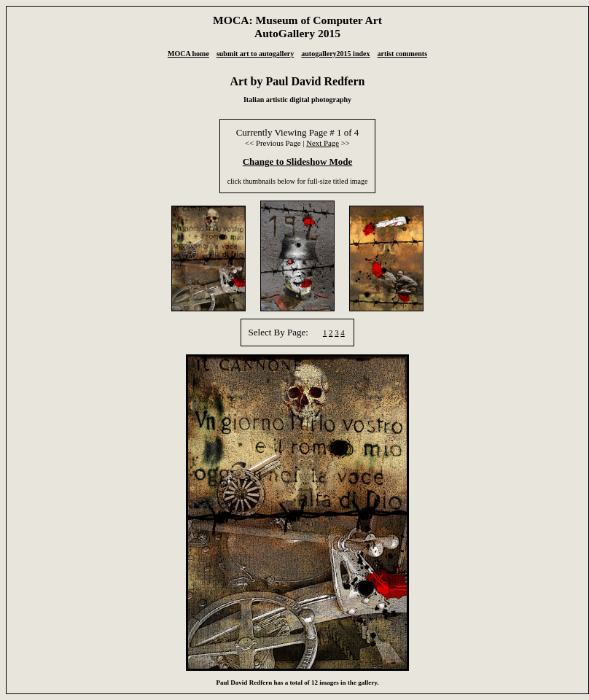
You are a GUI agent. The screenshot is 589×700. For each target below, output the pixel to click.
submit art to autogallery (255, 54)
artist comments (402, 54)
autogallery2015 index (335, 54)
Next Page (323, 143)
